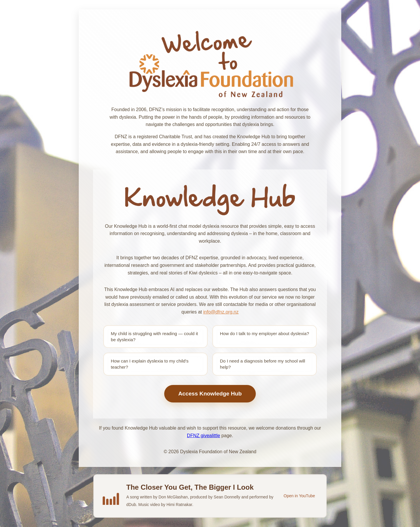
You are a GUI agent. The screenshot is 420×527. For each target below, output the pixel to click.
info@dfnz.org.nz (221, 312)
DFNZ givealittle (204, 436)
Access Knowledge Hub (210, 394)
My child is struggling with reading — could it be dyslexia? (154, 337)
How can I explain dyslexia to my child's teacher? (150, 364)
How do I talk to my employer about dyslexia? (265, 333)
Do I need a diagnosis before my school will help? (262, 364)
